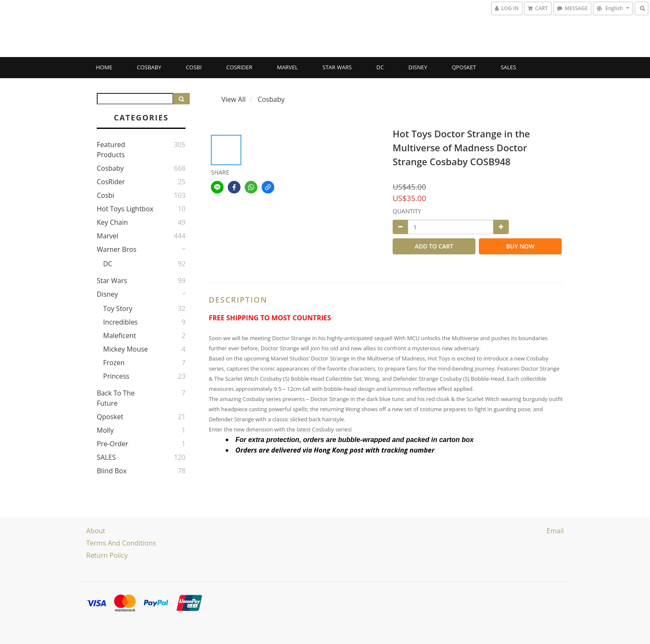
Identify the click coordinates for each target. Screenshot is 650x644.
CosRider (239, 67)
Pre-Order (113, 444)
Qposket (464, 67)
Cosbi (194, 67)
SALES (509, 67)
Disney (418, 67)
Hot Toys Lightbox (125, 209)
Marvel (287, 67)
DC (380, 67)
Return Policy (107, 555)
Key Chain (112, 222)
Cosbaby (149, 67)
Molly (105, 430)
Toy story (118, 308)
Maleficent (120, 336)
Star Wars (337, 67)
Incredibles (120, 322)
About (96, 531)
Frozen (114, 363)
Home (104, 67)
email (555, 531)
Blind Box (112, 471)
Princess (116, 376)
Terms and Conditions (121, 543)
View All (234, 99)
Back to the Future (116, 398)
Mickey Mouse (126, 349)
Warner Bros (117, 249)
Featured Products (111, 150)
